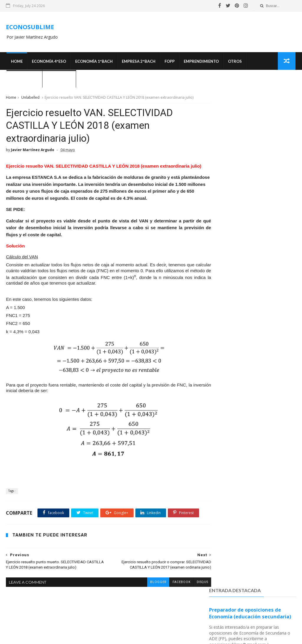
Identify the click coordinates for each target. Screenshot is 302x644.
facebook (170, 605)
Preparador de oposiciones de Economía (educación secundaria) (250, 122)
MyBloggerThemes (214, 637)
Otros (234, 62)
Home (16, 62)
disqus (191, 605)
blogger (147, 605)
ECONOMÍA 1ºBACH (93, 62)
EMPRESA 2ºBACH (138, 62)
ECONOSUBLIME (30, 27)
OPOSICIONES (24, 80)
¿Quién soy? (59, 80)
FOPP (169, 62)
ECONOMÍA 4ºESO (48, 62)
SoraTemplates (181, 637)
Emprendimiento (201, 62)
